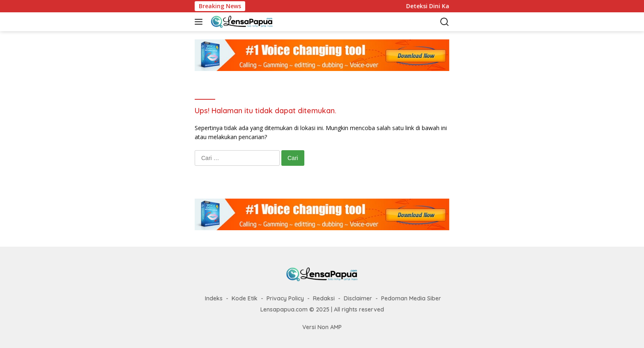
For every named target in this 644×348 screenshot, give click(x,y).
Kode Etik (245, 298)
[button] (200, 22)
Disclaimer (358, 298)
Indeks (214, 298)
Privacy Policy (285, 298)
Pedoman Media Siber (411, 298)
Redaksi (324, 298)
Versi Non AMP (322, 327)
